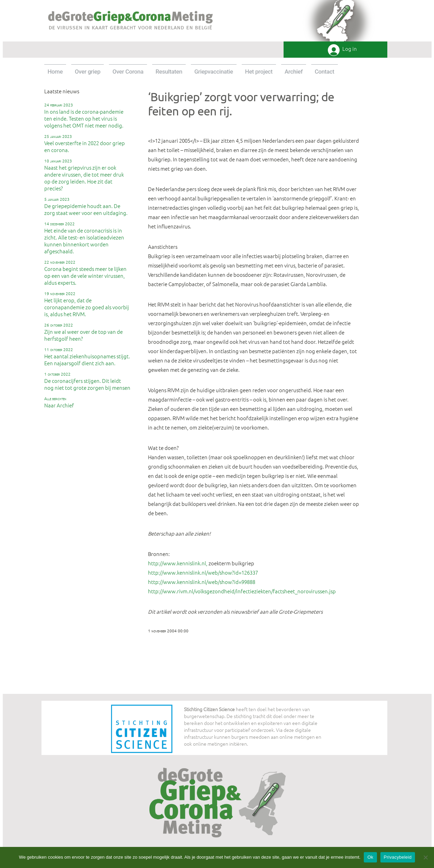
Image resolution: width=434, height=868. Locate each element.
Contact (325, 72)
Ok (370, 857)
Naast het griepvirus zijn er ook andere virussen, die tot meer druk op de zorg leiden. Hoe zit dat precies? (84, 175)
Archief (294, 72)
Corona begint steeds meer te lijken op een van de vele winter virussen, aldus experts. (85, 273)
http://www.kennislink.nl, (178, 563)
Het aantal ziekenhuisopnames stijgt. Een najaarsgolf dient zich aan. (87, 357)
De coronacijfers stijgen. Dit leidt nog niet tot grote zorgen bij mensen (87, 381)
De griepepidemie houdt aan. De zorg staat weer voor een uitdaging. (86, 206)
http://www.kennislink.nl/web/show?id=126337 (203, 572)
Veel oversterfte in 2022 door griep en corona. (85, 143)
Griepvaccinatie (214, 72)
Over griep (87, 72)
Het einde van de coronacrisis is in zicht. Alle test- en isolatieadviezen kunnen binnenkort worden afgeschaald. (84, 238)
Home (55, 72)
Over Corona (128, 72)
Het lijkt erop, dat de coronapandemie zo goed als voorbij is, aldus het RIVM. (87, 304)
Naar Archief (59, 402)
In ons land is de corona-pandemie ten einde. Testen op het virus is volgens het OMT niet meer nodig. (84, 115)
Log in (350, 49)
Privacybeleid (398, 857)
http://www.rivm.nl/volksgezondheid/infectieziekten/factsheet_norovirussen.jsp (242, 591)
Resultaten (169, 72)
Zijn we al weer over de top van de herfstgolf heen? (84, 332)
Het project (259, 72)
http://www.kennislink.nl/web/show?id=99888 (202, 582)
